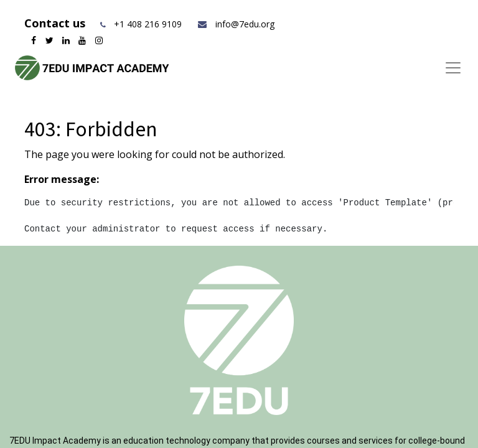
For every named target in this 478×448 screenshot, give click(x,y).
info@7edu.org (236, 24)
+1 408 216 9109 (148, 24)
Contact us (56, 23)
